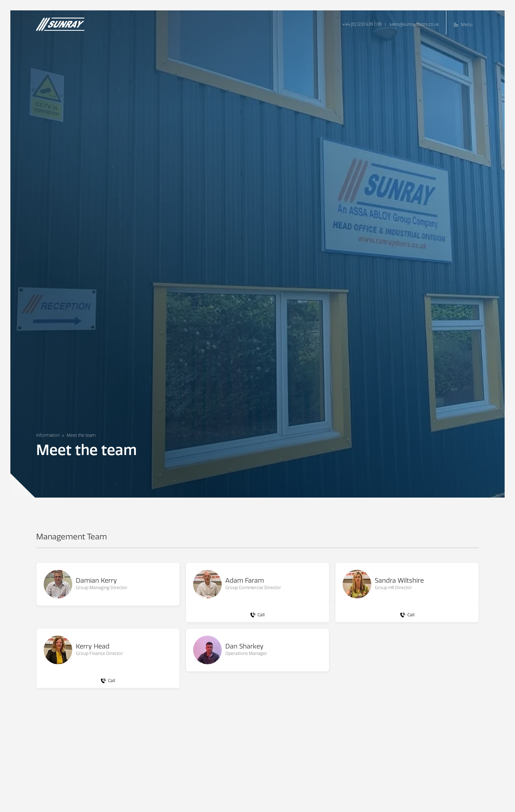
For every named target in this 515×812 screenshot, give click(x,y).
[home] (63, 21)
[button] (462, 23)
